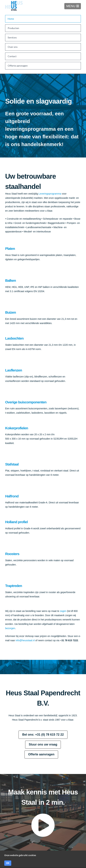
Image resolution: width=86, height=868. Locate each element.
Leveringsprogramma (50, 194)
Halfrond (12, 496)
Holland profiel (16, 522)
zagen (63, 611)
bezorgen (10, 628)
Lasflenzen (14, 370)
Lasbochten (14, 338)
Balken (10, 280)
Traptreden (14, 586)
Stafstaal (12, 464)
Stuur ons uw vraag (43, 744)
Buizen (10, 312)
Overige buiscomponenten (26, 402)
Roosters (12, 554)
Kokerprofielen (17, 428)
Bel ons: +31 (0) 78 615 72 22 (43, 735)
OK (8, 863)
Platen (10, 249)
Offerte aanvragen (41, 754)
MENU (74, 6)
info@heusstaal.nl (25, 640)
